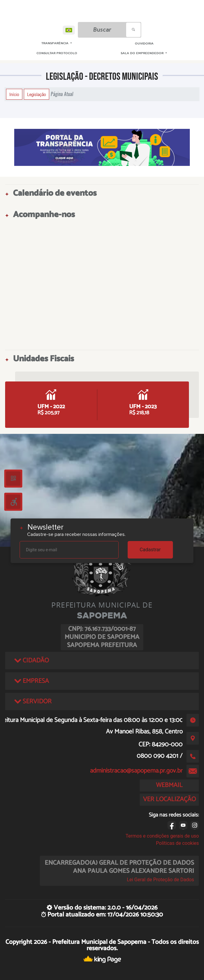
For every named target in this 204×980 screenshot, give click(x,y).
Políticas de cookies (177, 843)
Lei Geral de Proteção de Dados (160, 880)
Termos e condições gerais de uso (162, 836)
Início (14, 94)
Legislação (37, 94)
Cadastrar (150, 550)
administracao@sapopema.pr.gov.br (136, 771)
